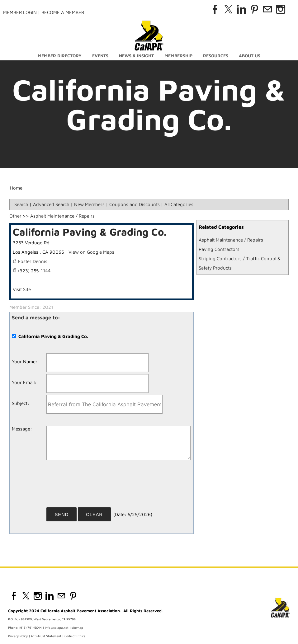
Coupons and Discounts (135, 204)
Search (21, 204)
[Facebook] (215, 9)
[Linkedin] (241, 9)
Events (100, 56)
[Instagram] (281, 9)
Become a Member (63, 12)
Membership (178, 56)
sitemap (77, 628)
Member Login (20, 12)
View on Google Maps (91, 252)
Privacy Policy (18, 636)
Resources (216, 56)
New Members (89, 204)
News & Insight (136, 56)
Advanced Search (51, 204)
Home (16, 188)
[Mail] (267, 9)
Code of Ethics (75, 636)
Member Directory (60, 56)
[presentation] (94, 486)
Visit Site (22, 289)
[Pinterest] (254, 9)
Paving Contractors (219, 249)
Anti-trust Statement (46, 636)
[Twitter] (228, 9)
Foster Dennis (33, 261)
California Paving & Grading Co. (90, 232)
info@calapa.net (57, 628)
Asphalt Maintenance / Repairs (231, 240)
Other (15, 216)
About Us (250, 56)
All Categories (179, 204)
